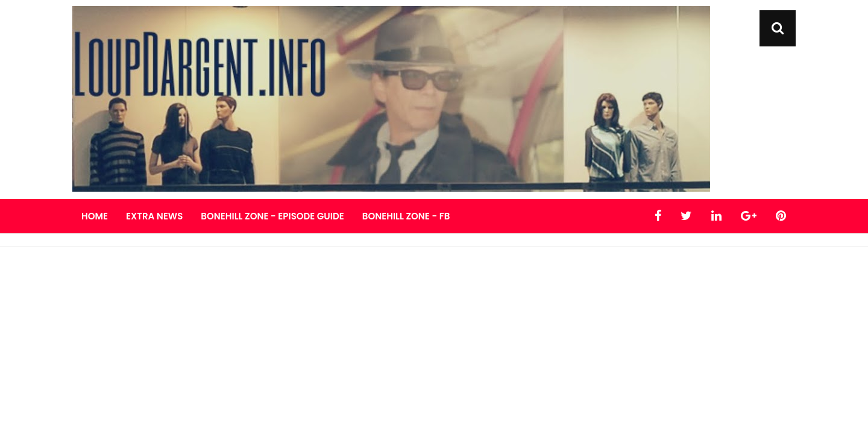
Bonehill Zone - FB (406, 216)
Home (95, 216)
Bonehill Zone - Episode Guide (272, 216)
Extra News (154, 216)
